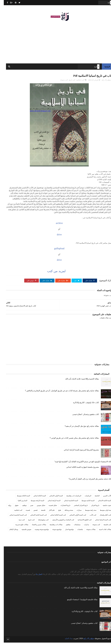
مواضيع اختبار (66, 531)
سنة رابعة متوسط (87, 512)
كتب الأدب (89, 516)
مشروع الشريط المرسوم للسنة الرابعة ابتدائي (78, 451)
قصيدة (24, 512)
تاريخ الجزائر (91, 507)
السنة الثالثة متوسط (20, 497)
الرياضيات (84, 497)
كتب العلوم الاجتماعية (81, 521)
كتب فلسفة (104, 526)
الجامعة (93, 497)
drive (56, 236)
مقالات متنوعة (87, 531)
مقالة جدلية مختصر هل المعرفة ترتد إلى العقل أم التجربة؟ (87, 480)
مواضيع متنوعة (53, 531)
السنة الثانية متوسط (84, 502)
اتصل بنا (36, 576)
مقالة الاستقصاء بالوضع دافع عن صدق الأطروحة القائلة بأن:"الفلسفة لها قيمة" (80, 463)
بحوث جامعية (103, 507)
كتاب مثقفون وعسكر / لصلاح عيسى (82, 416)
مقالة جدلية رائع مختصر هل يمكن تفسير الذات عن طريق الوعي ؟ (71, 439)
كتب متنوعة (60, 81)
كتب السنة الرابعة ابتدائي (99, 521)
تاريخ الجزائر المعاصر (77, 507)
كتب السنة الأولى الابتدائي (74, 516)
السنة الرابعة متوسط (34, 502)
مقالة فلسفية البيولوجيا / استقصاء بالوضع (79, 601)
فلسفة (39, 512)
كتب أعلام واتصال (102, 516)
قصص (32, 512)
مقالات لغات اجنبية (101, 531)
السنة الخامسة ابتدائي (67, 502)
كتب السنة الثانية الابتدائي (35, 516)
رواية (6, 507)
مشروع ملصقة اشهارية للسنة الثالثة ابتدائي (79, 469)
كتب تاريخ (68, 81)
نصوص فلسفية (23, 531)
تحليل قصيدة (49, 507)
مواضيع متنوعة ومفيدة (38, 531)
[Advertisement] (55, 42)
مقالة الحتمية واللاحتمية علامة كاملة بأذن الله (78, 380)
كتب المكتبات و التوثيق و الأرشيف (59, 521)
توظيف (21, 507)
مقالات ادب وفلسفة (52, 526)
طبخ (56, 512)
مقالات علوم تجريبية (18, 526)
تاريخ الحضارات (62, 507)
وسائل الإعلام (10, 531)
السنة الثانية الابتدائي (101, 502)
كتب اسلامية (77, 81)
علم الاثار (48, 512)
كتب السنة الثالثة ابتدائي (54, 516)
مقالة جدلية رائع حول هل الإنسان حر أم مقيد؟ (78, 428)
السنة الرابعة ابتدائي (50, 502)
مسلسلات (73, 526)
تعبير (28, 507)
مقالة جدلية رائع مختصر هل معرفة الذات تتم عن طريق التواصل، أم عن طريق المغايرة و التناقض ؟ (58, 392)
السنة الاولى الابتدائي (52, 497)
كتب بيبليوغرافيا (40, 521)
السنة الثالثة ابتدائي (36, 497)
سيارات (75, 512)
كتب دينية (18, 521)
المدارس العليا (19, 502)
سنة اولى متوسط (102, 512)
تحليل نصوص (37, 507)
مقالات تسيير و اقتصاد (35, 526)
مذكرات (83, 526)
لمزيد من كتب (52, 272)
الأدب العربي (103, 497)
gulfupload (55, 250)
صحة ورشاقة (65, 512)
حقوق (13, 507)
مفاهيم (64, 526)
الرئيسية (103, 68)
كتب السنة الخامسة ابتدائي (14, 516)
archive (56, 225)
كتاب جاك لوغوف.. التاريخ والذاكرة (82, 404)
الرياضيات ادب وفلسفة (70, 497)
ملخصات (76, 531)
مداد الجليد (65, 640)
